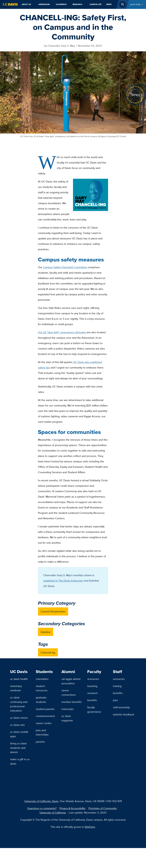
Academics (61, 4)
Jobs (115, 700)
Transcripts (68, 709)
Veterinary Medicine (16, 688)
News (109, 4)
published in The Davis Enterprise (63, 581)
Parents (40, 742)
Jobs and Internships (42, 732)
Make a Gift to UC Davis (20, 761)
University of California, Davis (41, 801)
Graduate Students (41, 700)
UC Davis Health (19, 679)
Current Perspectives (53, 611)
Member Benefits (72, 702)
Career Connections (69, 692)
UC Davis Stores (19, 718)
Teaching (92, 686)
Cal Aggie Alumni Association (71, 681)
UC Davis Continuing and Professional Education (19, 704)
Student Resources (42, 688)
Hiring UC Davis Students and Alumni (18, 748)
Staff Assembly (121, 707)
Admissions (44, 4)
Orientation (42, 679)
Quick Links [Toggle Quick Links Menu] (135, 4)
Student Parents (45, 709)
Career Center (44, 723)
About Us (26, 4)
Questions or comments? (42, 808)
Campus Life (95, 4)
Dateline (46, 632)
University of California (53, 813)
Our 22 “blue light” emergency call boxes (62, 332)
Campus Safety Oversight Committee (65, 267)
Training (117, 686)
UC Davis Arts (17, 725)
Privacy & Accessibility (72, 808)
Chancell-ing (48, 652)
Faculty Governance (94, 709)
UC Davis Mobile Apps (19, 734)
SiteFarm (90, 827)
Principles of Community (103, 808)
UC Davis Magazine (67, 718)
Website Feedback (124, 714)
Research (77, 4)
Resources (93, 679)
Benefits (92, 700)
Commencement (45, 716)
